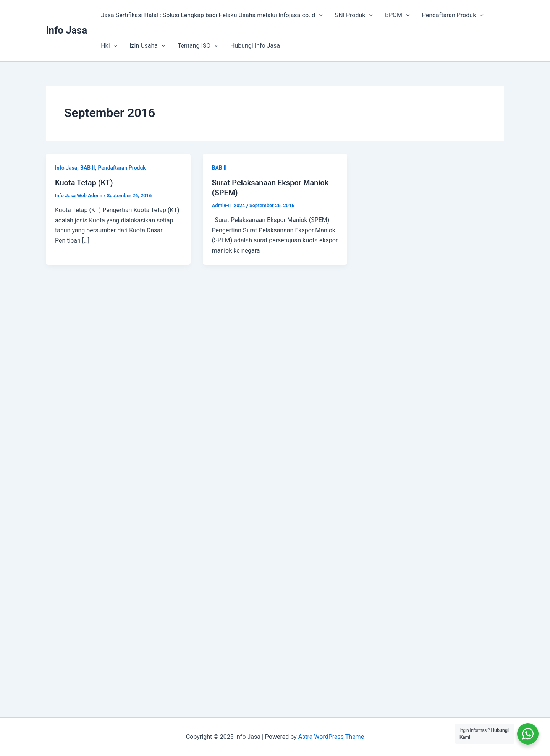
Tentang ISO (198, 46)
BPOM (397, 15)
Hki (109, 46)
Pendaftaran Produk (453, 15)
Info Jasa (66, 30)
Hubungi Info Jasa (255, 46)
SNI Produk (354, 15)
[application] (319, 15)
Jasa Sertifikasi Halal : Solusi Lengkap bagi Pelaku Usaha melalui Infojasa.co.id (212, 15)
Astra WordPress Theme (331, 737)
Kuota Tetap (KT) (84, 183)
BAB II (88, 168)
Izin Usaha (147, 46)
